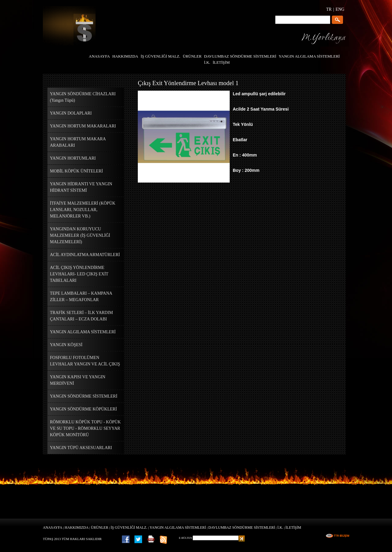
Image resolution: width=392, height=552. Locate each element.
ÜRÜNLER (100, 527)
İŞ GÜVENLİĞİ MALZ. (129, 527)
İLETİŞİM (293, 527)
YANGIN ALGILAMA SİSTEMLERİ (178, 527)
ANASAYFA (53, 527)
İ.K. (280, 527)
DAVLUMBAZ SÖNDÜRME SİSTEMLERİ (242, 527)
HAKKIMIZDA (77, 527)
